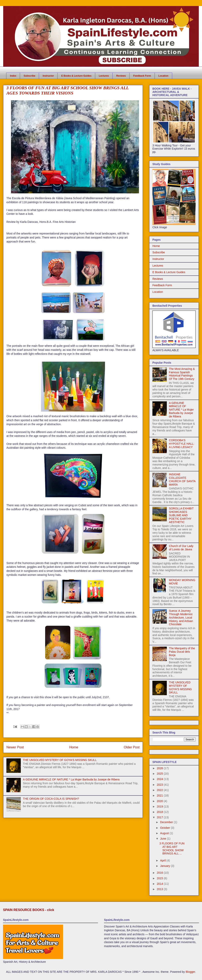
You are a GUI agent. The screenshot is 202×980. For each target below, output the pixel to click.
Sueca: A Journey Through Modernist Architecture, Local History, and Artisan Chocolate (181, 617)
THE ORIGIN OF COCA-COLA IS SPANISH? (51, 799)
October (165, 828)
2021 (160, 795)
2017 (160, 817)
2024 (160, 779)
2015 (160, 878)
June (163, 839)
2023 (160, 785)
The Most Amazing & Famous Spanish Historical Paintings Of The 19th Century (182, 374)
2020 (160, 801)
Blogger (190, 972)
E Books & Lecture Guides (76, 76)
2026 (160, 768)
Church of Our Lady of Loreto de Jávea (181, 548)
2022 (160, 790)
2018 (160, 812)
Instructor (48, 76)
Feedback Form (142, 76)
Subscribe (29, 76)
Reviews (121, 76)
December (167, 822)
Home (74, 747)
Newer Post (15, 747)
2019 (160, 807)
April (163, 860)
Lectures (104, 76)
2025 (160, 774)
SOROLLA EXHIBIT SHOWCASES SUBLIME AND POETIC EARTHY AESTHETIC (181, 515)
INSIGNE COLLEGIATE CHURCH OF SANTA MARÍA (182, 479)
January (165, 866)
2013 (160, 889)
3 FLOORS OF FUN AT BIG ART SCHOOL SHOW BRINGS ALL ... (172, 848)
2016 (160, 873)
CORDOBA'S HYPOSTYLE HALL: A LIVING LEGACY (182, 444)
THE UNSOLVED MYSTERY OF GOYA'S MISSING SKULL (60, 760)
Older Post (132, 747)
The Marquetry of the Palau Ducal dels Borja (182, 652)
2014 (160, 884)
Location (163, 76)
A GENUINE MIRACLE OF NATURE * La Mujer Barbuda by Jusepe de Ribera (71, 779)
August (165, 833)
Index (13, 76)
